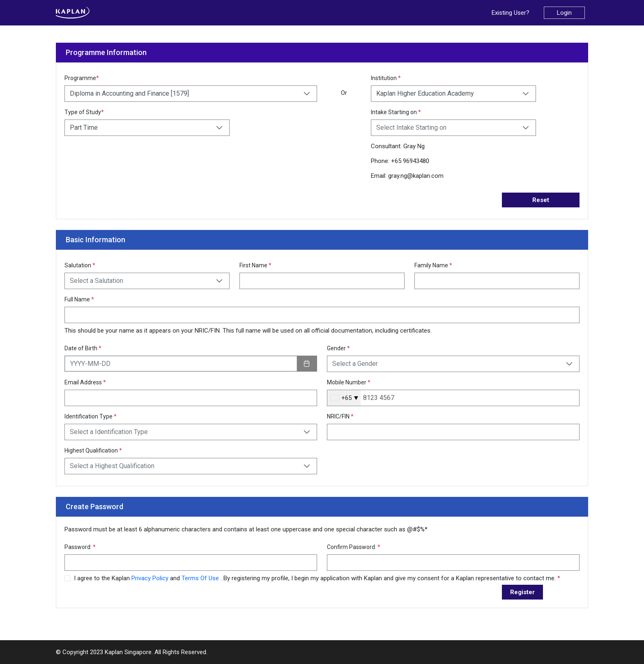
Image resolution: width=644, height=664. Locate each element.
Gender (338, 348)
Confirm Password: (354, 547)
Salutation (80, 265)
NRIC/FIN (340, 416)
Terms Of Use (201, 578)
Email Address (85, 382)
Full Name (79, 299)
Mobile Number (349, 382)
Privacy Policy (151, 578)
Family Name (433, 265)
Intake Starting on (396, 112)
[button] (307, 94)
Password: (80, 547)
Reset (541, 200)
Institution (386, 78)
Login (564, 13)
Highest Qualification (93, 450)
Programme (82, 78)
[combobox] (344, 398)
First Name (255, 265)
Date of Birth (83, 348)
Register (522, 592)
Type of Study (84, 112)
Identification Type (91, 416)
